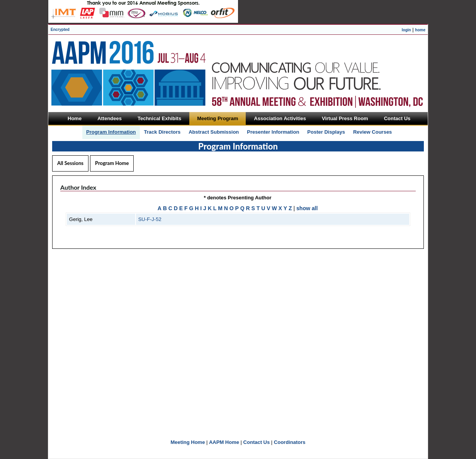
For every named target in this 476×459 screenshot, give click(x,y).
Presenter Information (273, 132)
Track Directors (162, 132)
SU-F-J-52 (150, 219)
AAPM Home (224, 442)
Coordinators (290, 442)
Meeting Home (188, 442)
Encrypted (60, 30)
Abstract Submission (214, 132)
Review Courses (372, 132)
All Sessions (70, 163)
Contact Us (257, 442)
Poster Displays (326, 132)
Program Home (112, 163)
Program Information (111, 132)
